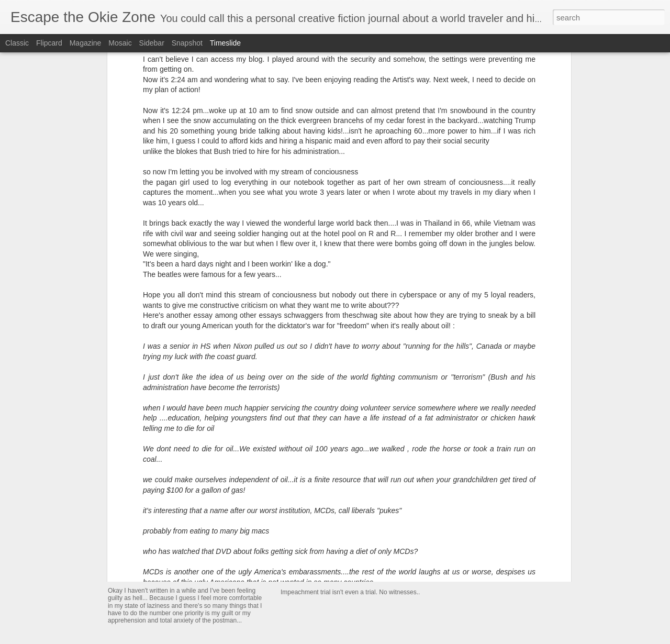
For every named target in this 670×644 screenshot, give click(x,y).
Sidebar (152, 43)
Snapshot (187, 43)
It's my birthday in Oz (472, 448)
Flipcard (49, 43)
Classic (17, 43)
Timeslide (225, 43)
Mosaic (120, 43)
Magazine (86, 43)
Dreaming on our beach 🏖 (482, 466)
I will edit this (143, 577)
